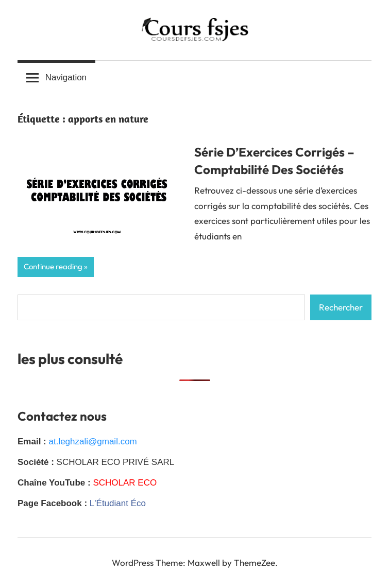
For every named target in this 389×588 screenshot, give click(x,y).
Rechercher (341, 307)
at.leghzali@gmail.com (92, 442)
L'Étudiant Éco (118, 503)
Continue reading (53, 266)
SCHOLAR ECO (125, 483)
